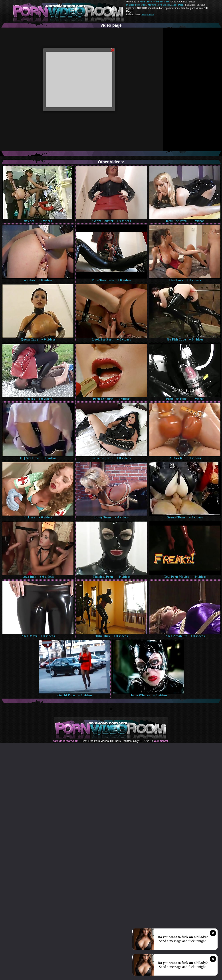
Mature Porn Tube (136, 5)
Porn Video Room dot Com (154, 2)
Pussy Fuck (148, 14)
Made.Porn (177, 5)
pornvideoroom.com (65, 741)
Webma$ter (161, 741)
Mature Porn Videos (159, 5)
